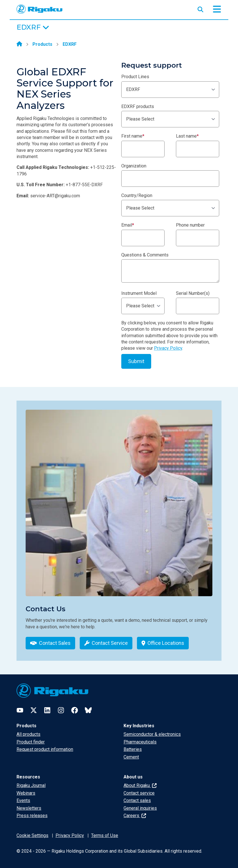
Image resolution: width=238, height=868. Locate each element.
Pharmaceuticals (140, 742)
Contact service (139, 793)
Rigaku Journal (31, 785)
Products (42, 44)
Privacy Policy (168, 348)
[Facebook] (75, 710)
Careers (135, 816)
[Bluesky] (88, 710)
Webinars (26, 793)
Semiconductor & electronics (152, 734)
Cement (131, 757)
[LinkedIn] (47, 710)
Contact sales (137, 800)
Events (23, 800)
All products (28, 734)
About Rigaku (140, 785)
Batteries (133, 749)
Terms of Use (105, 835)
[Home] (19, 44)
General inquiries (140, 808)
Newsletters (29, 808)
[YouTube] (20, 710)
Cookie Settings (32, 835)
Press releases (32, 816)
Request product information (45, 749)
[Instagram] (61, 710)
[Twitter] (34, 710)
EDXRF (70, 44)
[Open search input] (200, 8)
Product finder (31, 742)
